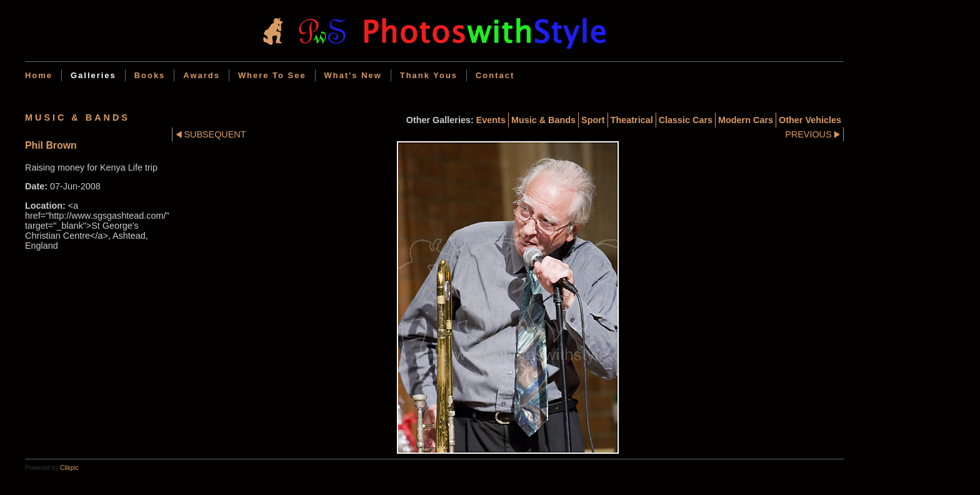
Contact (495, 75)
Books (150, 75)
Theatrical (632, 120)
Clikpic (69, 468)
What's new (353, 75)
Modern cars (746, 120)
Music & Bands (543, 120)
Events (491, 120)
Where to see (272, 75)
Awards (202, 75)
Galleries (93, 75)
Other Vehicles (810, 120)
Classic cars (686, 120)
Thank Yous (429, 75)
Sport (593, 120)
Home (39, 75)
